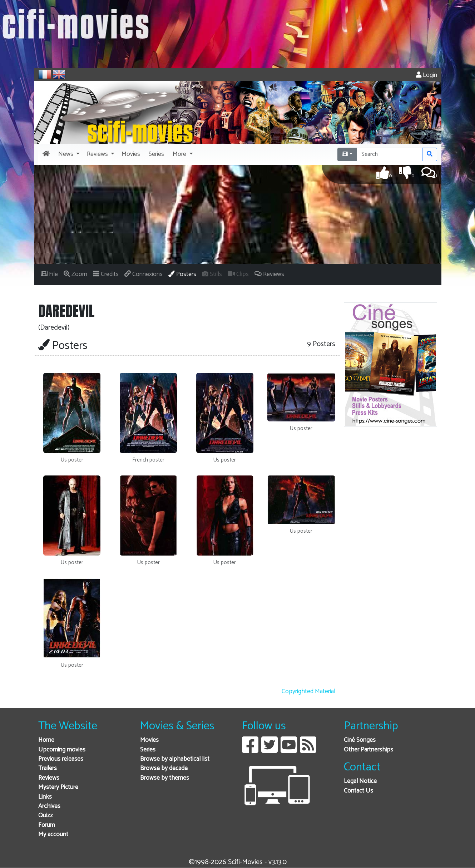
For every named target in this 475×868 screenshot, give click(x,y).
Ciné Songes (360, 740)
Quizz (46, 816)
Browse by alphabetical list (175, 759)
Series (148, 750)
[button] (68, 154)
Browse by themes (165, 778)
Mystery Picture (58, 787)
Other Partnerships (368, 750)
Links (45, 797)
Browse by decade (164, 768)
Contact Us (358, 791)
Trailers (48, 768)
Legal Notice (360, 781)
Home (46, 740)
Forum (47, 825)
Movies (149, 740)
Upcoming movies (62, 750)
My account (53, 835)
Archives (49, 806)
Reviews (49, 778)
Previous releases (61, 759)
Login (427, 75)
